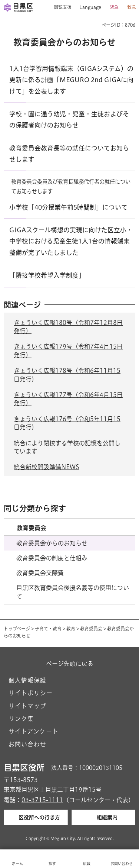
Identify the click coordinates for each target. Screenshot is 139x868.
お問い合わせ (27, 744)
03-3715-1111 (42, 800)
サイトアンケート (34, 731)
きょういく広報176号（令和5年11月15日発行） (67, 423)
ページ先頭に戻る (70, 664)
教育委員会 (91, 629)
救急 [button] (132, 7)
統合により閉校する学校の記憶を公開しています (67, 447)
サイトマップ (27, 706)
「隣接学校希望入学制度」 (47, 275)
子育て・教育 (48, 629)
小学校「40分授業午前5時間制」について (68, 207)
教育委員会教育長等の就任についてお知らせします (69, 154)
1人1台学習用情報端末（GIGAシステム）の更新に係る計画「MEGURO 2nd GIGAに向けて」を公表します (71, 80)
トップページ (17, 629)
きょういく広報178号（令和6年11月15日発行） (67, 375)
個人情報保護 (27, 680)
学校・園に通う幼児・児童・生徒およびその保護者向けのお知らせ (69, 120)
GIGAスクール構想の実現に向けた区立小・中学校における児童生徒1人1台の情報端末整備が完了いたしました (71, 241)
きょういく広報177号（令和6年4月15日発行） (68, 399)
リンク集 (21, 719)
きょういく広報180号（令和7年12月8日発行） (68, 327)
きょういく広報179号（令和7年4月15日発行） (68, 351)
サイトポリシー (31, 693)
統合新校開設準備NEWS (47, 467)
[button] (60, 7)
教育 (71, 629)
